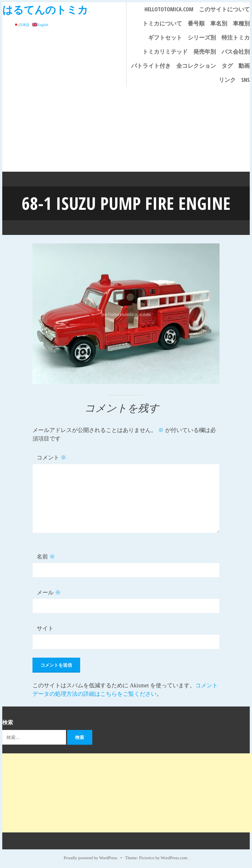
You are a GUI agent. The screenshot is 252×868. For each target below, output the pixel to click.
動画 (244, 66)
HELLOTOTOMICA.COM (169, 9)
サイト (45, 628)
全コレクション (196, 66)
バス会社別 (236, 52)
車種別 (241, 23)
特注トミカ (236, 37)
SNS (246, 80)
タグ (227, 66)
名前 (46, 556)
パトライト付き (151, 66)
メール (49, 592)
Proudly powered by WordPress (91, 857)
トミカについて (162, 23)
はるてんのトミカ (45, 9)
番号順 (196, 23)
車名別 (219, 23)
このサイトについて (224, 9)
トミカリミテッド (165, 52)
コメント (52, 457)
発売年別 (205, 52)
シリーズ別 (202, 37)
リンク (227, 80)
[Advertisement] (126, 129)
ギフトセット (165, 37)
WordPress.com (174, 857)
